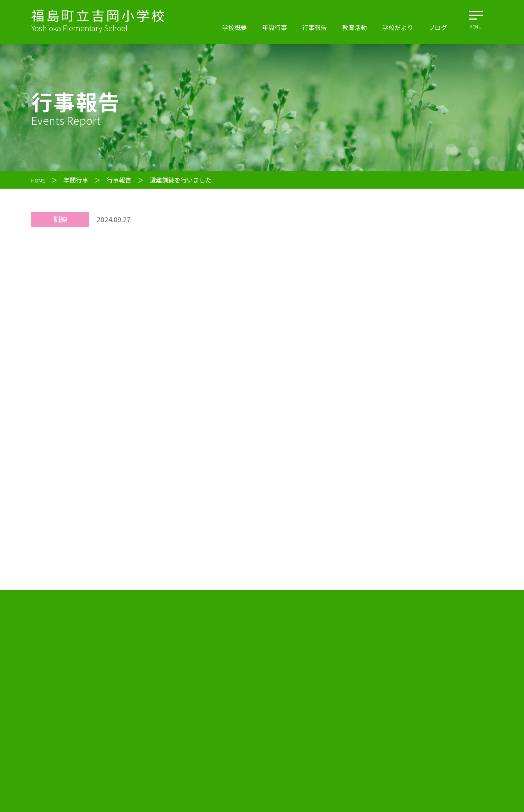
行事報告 (315, 27)
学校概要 (234, 27)
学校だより (398, 27)
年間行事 (275, 27)
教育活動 (355, 27)
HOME (40, 180)
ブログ (438, 27)
